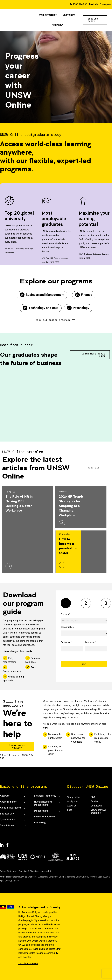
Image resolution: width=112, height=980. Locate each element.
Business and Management (45, 295)
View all (93, 468)
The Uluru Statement (28, 964)
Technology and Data (44, 308)
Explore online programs (23, 786)
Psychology (81, 308)
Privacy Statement (8, 871)
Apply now (57, 25)
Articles (94, 801)
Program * (65, 614)
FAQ (93, 797)
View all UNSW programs (98, 811)
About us (72, 806)
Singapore (105, 4)
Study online (69, 15)
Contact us (96, 806)
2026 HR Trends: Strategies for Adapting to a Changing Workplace (72, 506)
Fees (70, 810)
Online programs (48, 15)
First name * (66, 642)
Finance (87, 295)
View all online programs (53, 320)
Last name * (91, 642)
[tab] (14, 796)
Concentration (67, 627)
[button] (95, 20)
